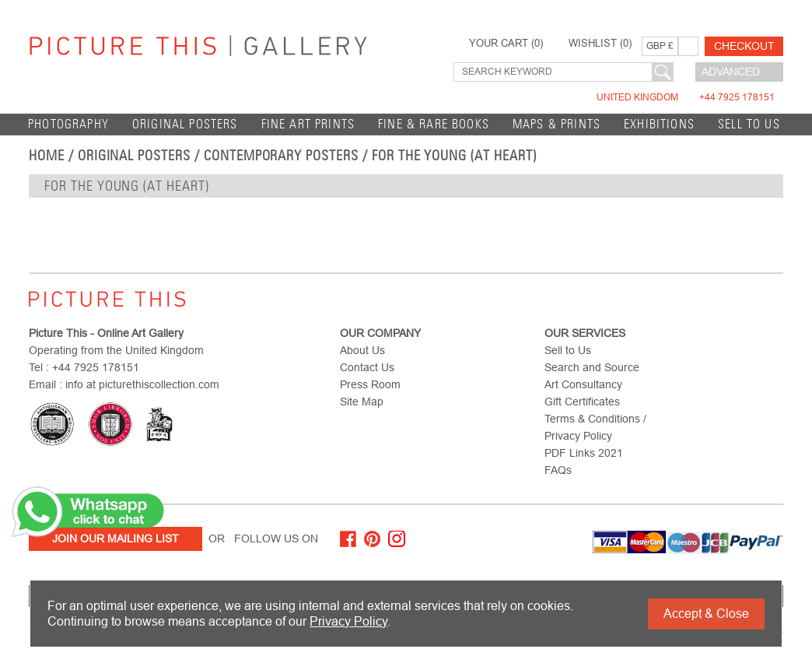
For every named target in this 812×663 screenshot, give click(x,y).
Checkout (744, 46)
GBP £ (660, 46)
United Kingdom (686, 97)
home (47, 156)
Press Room (370, 384)
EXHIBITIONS (659, 124)
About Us (362, 350)
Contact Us (367, 367)
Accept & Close (706, 614)
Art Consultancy (583, 384)
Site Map (362, 402)
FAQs (558, 470)
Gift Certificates (582, 402)
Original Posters (185, 124)
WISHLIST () (600, 44)
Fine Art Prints (308, 124)
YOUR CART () (506, 44)
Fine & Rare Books (434, 124)
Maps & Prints (556, 124)
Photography (68, 124)
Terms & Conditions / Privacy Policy (595, 427)
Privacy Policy (348, 621)
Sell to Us (749, 124)
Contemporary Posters (281, 156)
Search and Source (592, 367)
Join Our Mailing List (115, 538)
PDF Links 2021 (584, 453)
